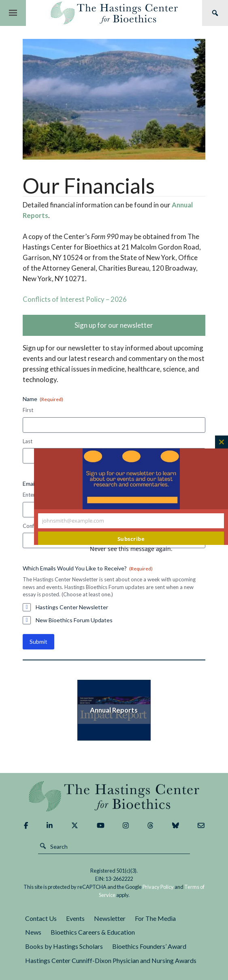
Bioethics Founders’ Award (149, 946)
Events (75, 918)
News (33, 932)
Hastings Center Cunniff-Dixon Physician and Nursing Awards (111, 960)
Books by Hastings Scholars (64, 946)
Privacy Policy (158, 887)
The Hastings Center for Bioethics (114, 13)
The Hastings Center (114, 796)
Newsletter (110, 918)
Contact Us (41, 918)
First (28, 410)
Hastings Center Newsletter (72, 607)
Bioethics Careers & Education (93, 932)
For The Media (155, 918)
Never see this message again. (131, 549)
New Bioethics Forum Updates (74, 620)
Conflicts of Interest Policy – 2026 (75, 299)
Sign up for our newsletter (114, 325)
